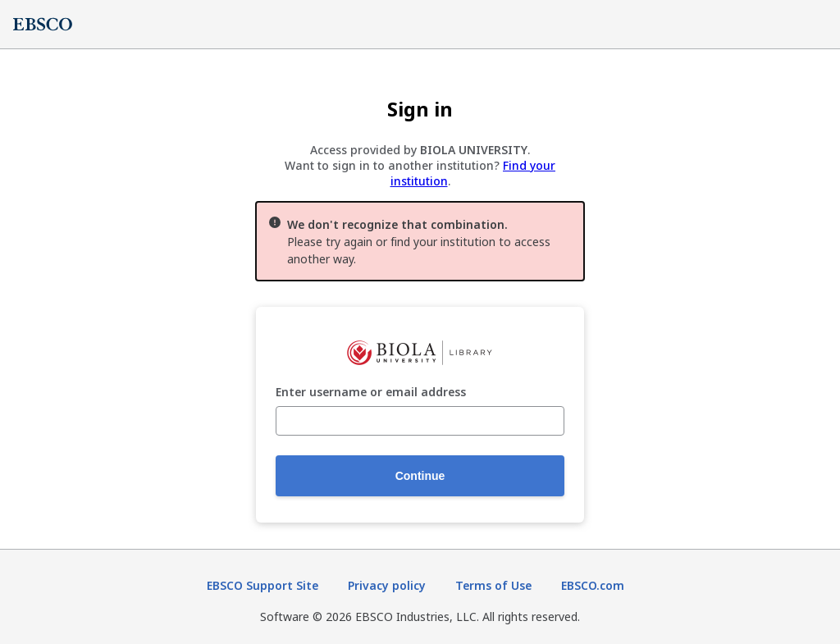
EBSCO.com (593, 585)
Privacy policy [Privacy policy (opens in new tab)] (387, 585)
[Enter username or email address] (420, 421)
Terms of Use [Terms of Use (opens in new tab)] (493, 585)
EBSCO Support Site (262, 585)
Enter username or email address (371, 393)
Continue (420, 476)
